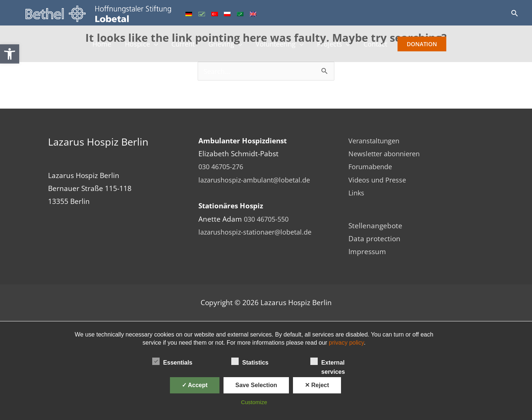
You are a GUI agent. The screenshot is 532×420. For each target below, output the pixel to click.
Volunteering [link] (278, 45)
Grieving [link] (221, 45)
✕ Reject (317, 385)
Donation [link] (429, 45)
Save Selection (256, 385)
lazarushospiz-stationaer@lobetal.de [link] (259, 232)
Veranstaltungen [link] (376, 141)
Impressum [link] (367, 252)
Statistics (250, 361)
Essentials (172, 361)
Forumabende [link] (372, 167)
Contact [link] (381, 45)
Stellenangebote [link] (375, 226)
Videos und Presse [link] (379, 180)
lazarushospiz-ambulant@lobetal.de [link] (258, 180)
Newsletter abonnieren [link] (387, 154)
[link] (10, 54)
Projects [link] (334, 45)
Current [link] (180, 45)
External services (328, 362)
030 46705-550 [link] (268, 219)
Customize (254, 402)
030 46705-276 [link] (223, 167)
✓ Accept (195, 385)
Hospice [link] (132, 45)
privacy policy (346, 343)
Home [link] (95, 45)
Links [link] (357, 193)
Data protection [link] (374, 239)
